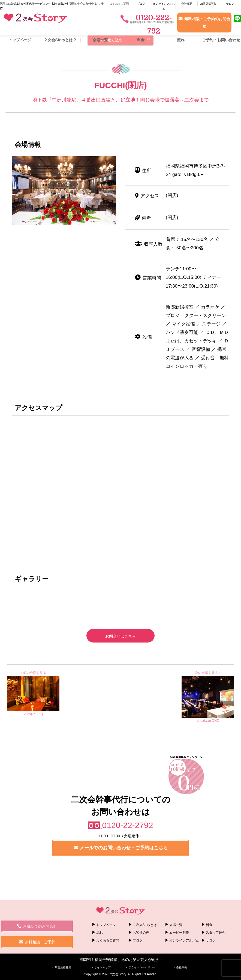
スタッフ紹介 (216, 933)
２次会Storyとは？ (60, 40)
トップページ (20, 40)
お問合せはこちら (120, 636)
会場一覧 (100, 40)
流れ (181, 40)
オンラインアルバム (164, 6)
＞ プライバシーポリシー (140, 967)
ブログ (141, 4)
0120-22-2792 (128, 825)
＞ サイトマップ (101, 967)
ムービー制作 (179, 933)
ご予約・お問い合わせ (221, 40)
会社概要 (187, 4)
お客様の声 (141, 933)
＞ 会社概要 (180, 967)
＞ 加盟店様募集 (61, 967)
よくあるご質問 (119, 4)
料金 (141, 40)
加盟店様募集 (208, 4)
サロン (230, 4)
